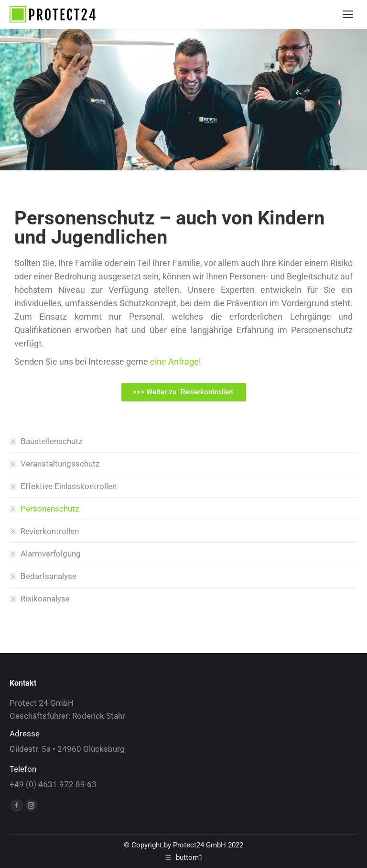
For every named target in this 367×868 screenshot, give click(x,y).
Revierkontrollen (50, 531)
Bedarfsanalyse (49, 576)
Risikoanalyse (45, 599)
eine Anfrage (174, 362)
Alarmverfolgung (51, 554)
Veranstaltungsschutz (60, 464)
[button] (184, 392)
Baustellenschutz (51, 441)
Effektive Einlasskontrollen (69, 486)
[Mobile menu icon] (348, 14)
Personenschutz (50, 509)
